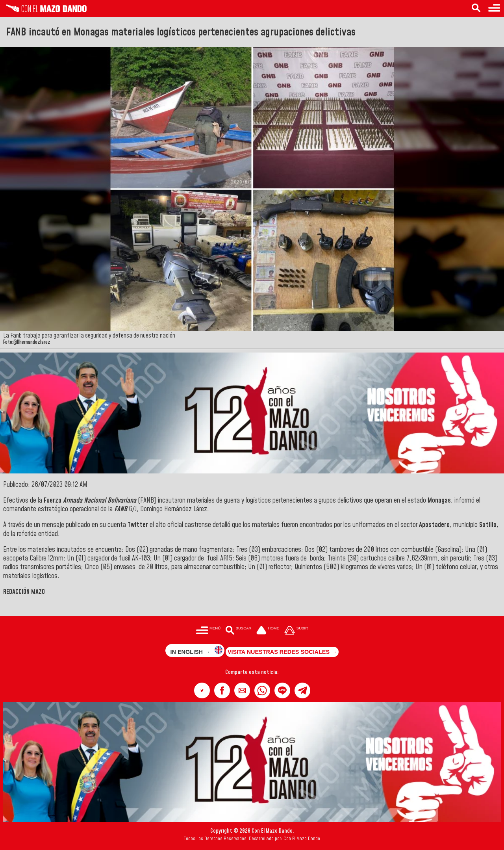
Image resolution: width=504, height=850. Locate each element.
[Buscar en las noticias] (476, 8)
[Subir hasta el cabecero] (296, 631)
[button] (202, 690)
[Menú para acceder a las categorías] (494, 8)
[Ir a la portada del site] (268, 631)
